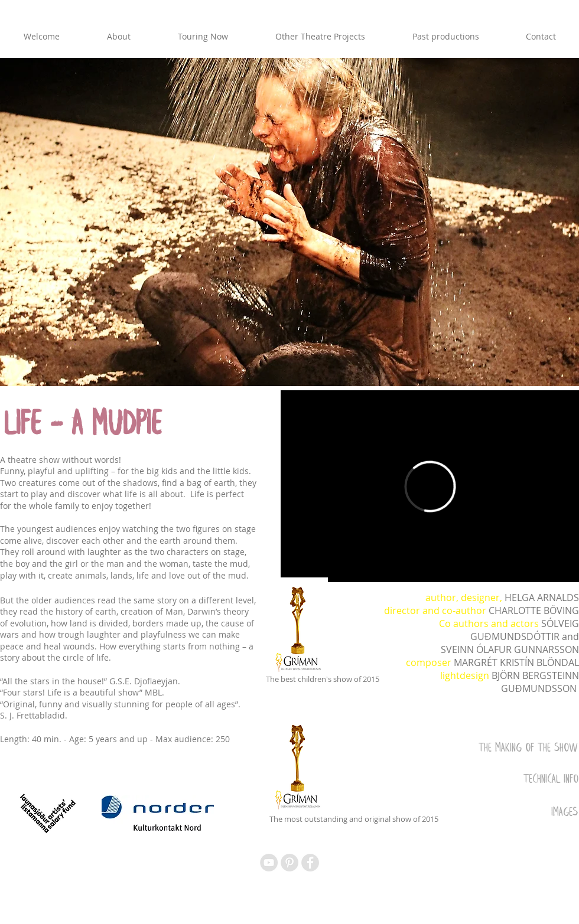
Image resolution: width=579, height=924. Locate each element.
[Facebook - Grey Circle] (310, 863)
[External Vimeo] (430, 486)
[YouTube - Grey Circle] (269, 863)
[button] (289, 222)
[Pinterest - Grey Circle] (289, 863)
